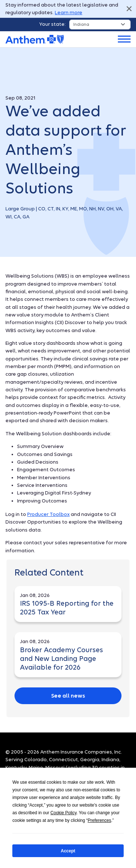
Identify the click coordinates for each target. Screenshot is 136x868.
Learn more (69, 13)
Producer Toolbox (48, 514)
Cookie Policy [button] (63, 813)
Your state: (52, 24)
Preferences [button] (100, 820)
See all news (68, 696)
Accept (68, 851)
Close (129, 9)
